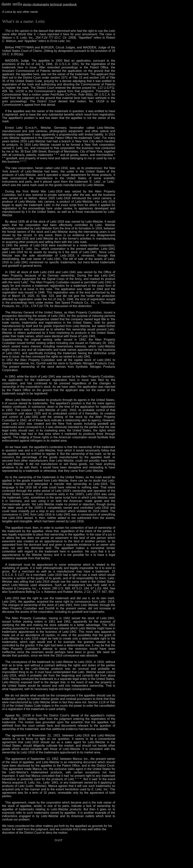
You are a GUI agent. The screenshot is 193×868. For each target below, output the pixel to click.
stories (27, 4)
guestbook (70, 4)
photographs (41, 4)
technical (56, 4)
